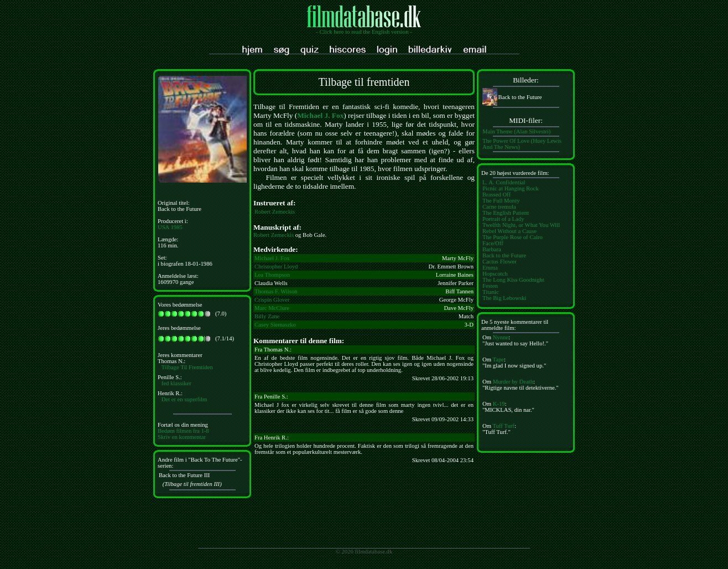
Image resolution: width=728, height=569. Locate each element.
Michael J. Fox (320, 115)
